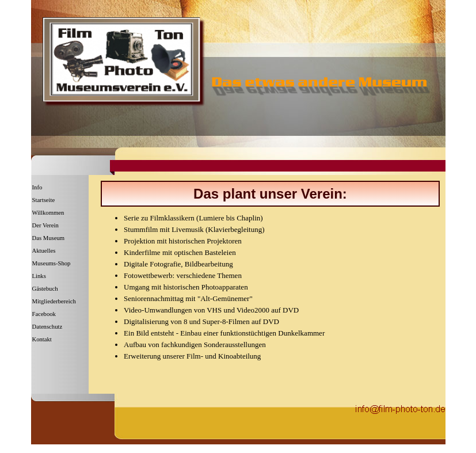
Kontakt (42, 339)
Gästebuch (45, 289)
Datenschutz (47, 327)
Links (39, 276)
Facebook (44, 314)
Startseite (44, 200)
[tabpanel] (270, 194)
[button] (400, 408)
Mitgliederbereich (54, 301)
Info (37, 187)
